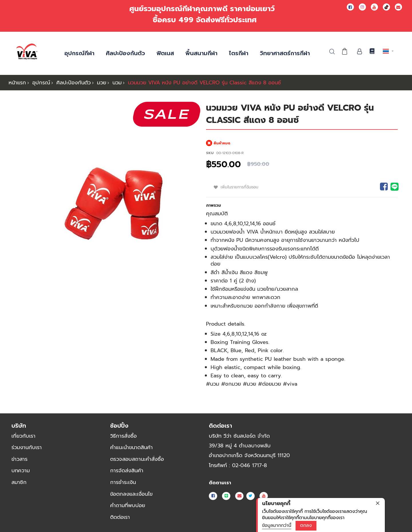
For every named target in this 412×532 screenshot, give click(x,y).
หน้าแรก (17, 83)
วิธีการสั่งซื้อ (123, 435)
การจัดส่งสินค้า (127, 470)
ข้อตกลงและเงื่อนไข (131, 493)
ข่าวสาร (19, 459)
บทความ (21, 470)
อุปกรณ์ (41, 83)
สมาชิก (19, 482)
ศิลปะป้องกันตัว (74, 83)
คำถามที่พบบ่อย (128, 505)
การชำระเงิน (123, 482)
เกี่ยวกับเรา (23, 435)
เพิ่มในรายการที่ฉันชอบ (240, 187)
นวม (117, 83)
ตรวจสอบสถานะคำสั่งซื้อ (137, 459)
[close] (378, 503)
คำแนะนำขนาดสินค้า (131, 447)
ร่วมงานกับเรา (27, 447)
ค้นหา (332, 52)
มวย (102, 83)
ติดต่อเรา (120, 517)
